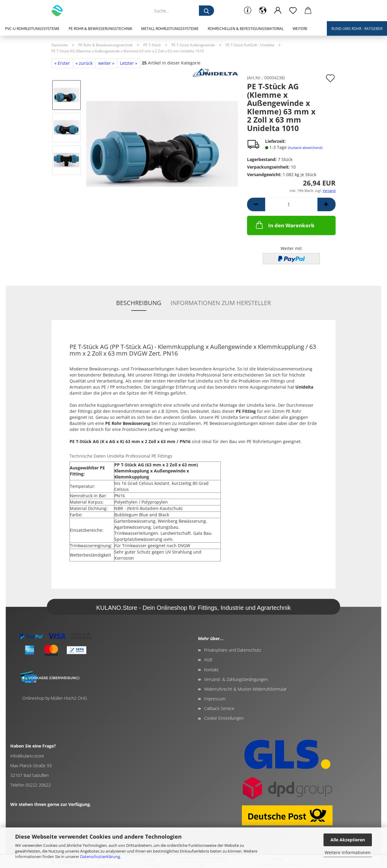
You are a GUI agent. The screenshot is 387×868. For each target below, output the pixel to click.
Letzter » (129, 63)
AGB (208, 660)
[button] (263, 11)
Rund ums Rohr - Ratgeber (357, 29)
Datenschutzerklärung (100, 856)
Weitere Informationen (348, 852)
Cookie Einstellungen (224, 718)
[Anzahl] (291, 204)
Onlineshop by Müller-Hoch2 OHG (55, 698)
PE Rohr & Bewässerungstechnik (100, 29)
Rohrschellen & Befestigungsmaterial (246, 29)
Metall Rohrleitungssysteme (170, 29)
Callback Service (219, 708)
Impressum (215, 699)
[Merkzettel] (293, 11)
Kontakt (211, 670)
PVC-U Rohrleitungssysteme (32, 29)
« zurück (84, 63)
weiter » (106, 63)
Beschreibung (139, 303)
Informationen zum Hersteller (221, 303)
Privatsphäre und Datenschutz (233, 650)
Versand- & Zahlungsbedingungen (236, 679)
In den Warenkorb (285, 225)
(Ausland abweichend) (305, 148)
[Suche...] (207, 11)
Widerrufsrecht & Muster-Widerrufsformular (245, 689)
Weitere (300, 29)
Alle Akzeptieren (348, 840)
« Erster (62, 63)
